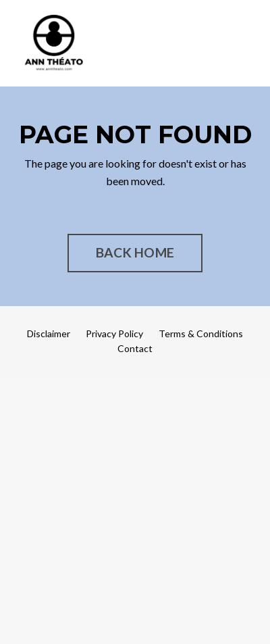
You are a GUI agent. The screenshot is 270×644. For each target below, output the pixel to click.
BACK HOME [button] (135, 252)
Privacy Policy (114, 333)
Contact (135, 348)
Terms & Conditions (201, 333)
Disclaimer (49, 333)
